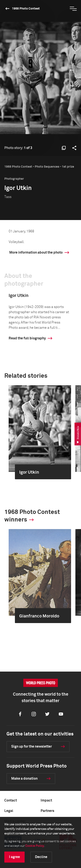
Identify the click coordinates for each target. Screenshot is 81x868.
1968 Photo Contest (26, 9)
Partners (47, 811)
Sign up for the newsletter (32, 747)
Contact (11, 800)
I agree (14, 857)
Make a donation (24, 779)
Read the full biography (27, 338)
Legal (9, 811)
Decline (41, 857)
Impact (46, 800)
